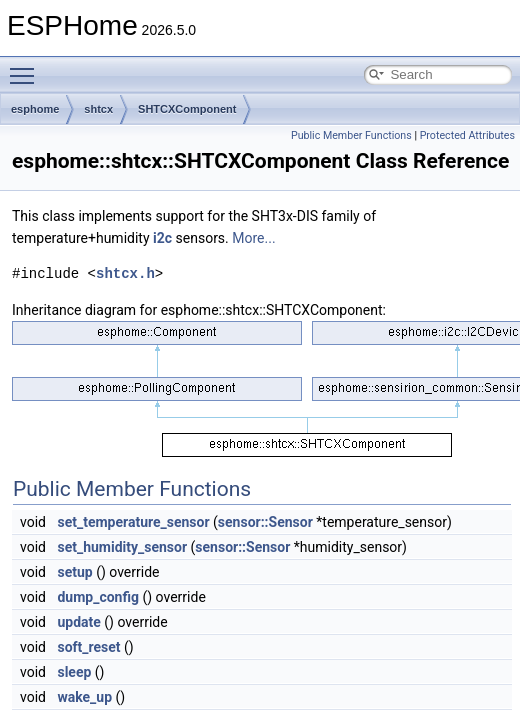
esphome (35, 109)
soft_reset (88, 647)
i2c (162, 238)
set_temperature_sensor (133, 522)
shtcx (98, 109)
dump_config (98, 597)
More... (253, 238)
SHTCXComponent (187, 109)
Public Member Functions (351, 135)
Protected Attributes (467, 135)
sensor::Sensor (265, 522)
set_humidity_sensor (122, 547)
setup (74, 572)
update (78, 622)
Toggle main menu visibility (27, 67)
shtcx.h (125, 273)
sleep (74, 672)
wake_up (84, 697)
